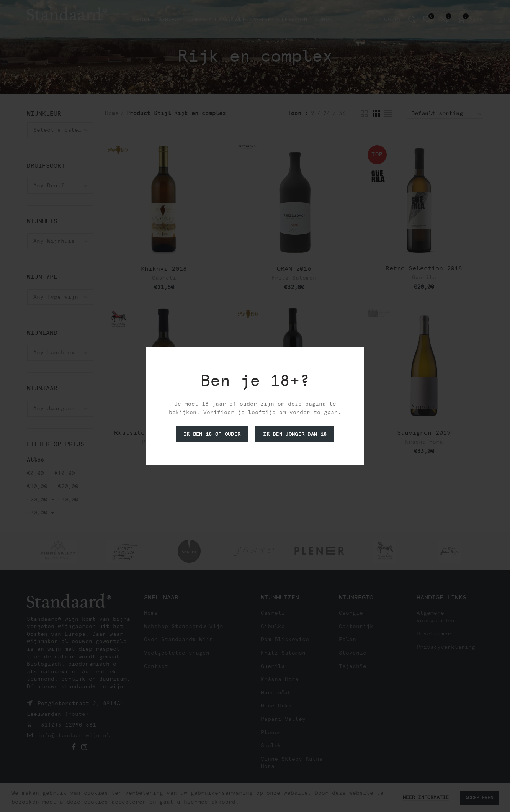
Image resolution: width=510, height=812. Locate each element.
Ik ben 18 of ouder (212, 434)
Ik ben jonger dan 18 (295, 434)
